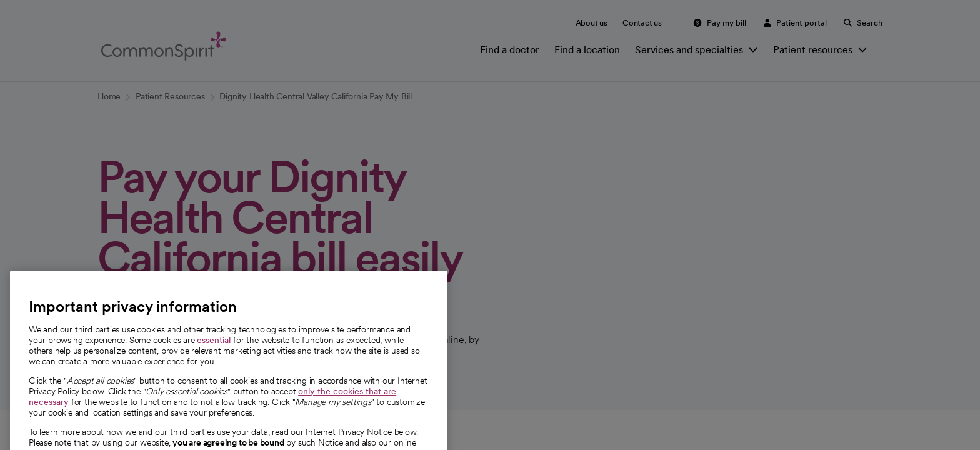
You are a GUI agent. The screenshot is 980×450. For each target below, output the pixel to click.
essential (214, 368)
